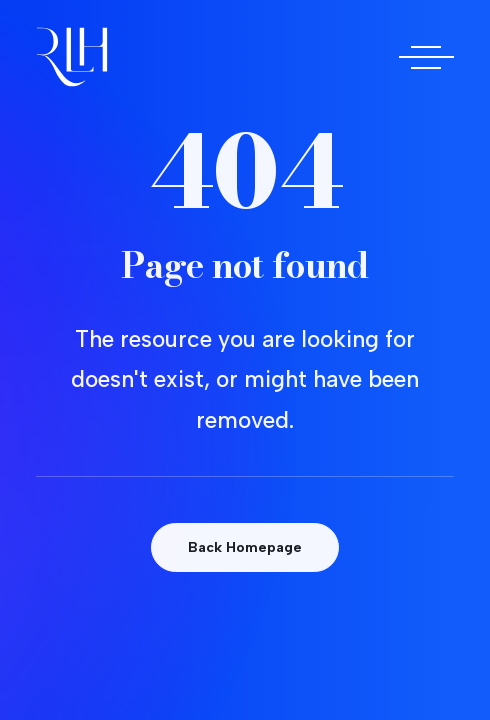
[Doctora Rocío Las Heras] (72, 57)
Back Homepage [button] (245, 547)
